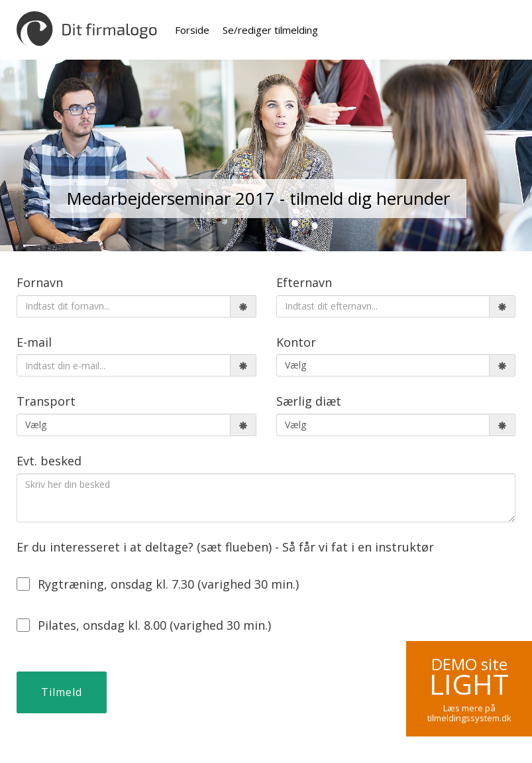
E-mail (34, 342)
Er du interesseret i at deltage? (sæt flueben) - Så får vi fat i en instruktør (225, 547)
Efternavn (304, 282)
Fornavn (40, 282)
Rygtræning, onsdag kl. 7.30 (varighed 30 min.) (158, 584)
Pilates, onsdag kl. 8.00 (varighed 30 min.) (144, 625)
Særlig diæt (309, 401)
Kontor (296, 342)
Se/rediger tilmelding (270, 30)
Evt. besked (49, 461)
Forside (192, 30)
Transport (46, 401)
